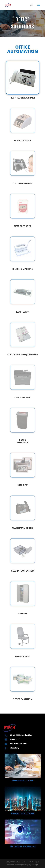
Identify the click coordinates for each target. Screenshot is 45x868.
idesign (35, 865)
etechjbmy (15, 748)
